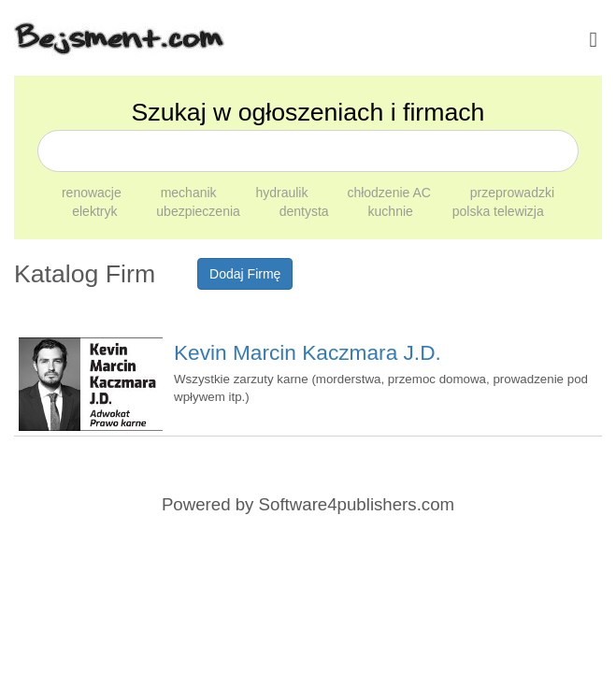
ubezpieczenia (200, 211)
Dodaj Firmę (245, 274)
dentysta (306, 211)
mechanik (191, 193)
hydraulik (283, 193)
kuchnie (393, 211)
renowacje (93, 193)
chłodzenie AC (390, 193)
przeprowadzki (512, 193)
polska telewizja (498, 211)
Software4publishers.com (357, 504)
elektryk (96, 211)
